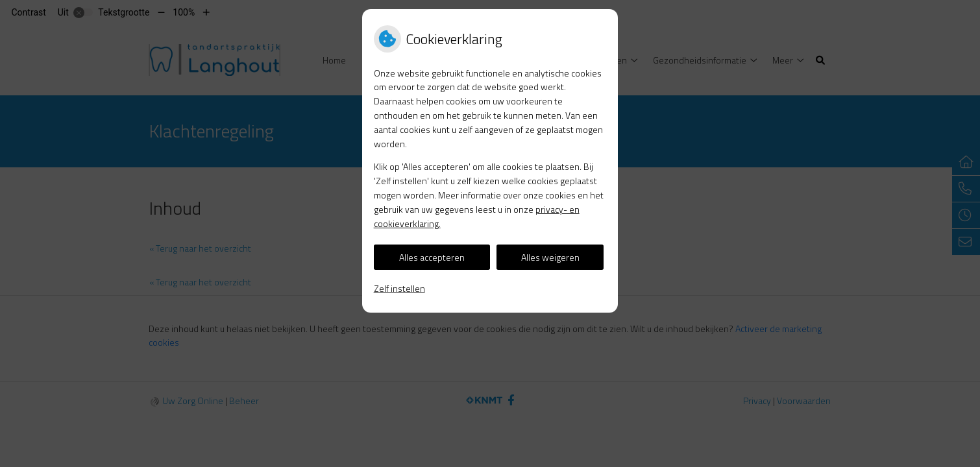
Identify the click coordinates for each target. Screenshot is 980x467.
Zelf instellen (399, 288)
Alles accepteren (432, 257)
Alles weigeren (550, 257)
